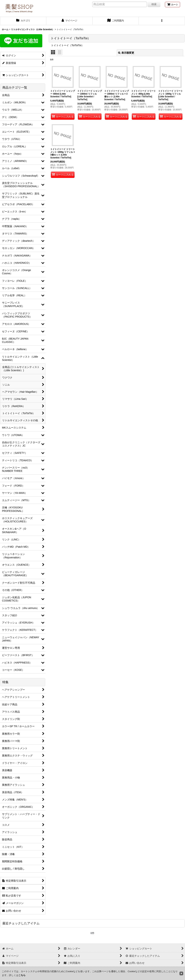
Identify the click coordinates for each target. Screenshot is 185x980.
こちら (22, 975)
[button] (162, 21)
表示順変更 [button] (126, 53)
